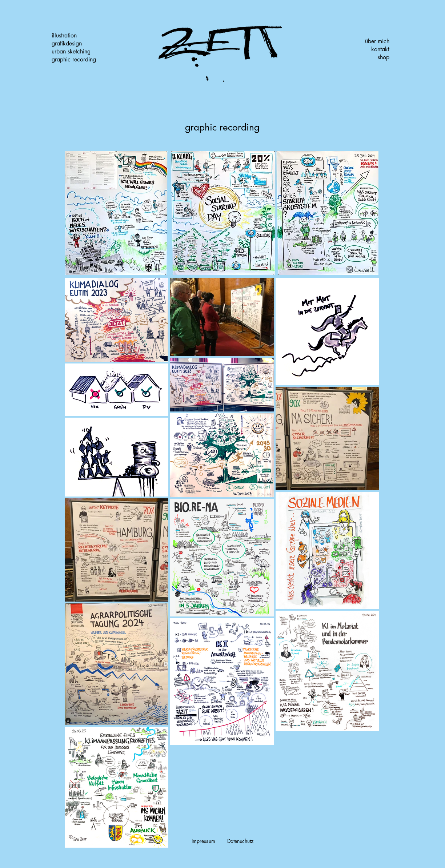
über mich (377, 41)
